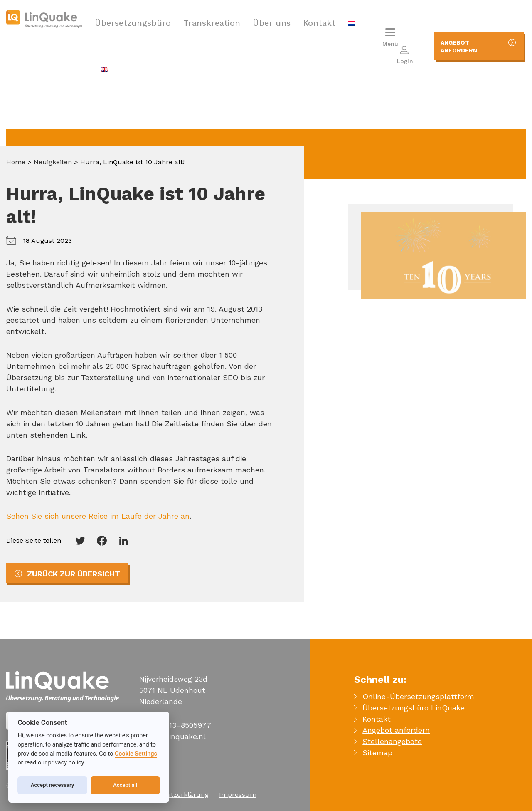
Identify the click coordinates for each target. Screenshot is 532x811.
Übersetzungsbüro (133, 23)
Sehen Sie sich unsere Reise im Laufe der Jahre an (98, 516)
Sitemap (377, 753)
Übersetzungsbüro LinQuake (414, 708)
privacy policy (66, 763)
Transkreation (212, 23)
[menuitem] (352, 23)
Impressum (238, 795)
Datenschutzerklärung (172, 795)
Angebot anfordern (396, 730)
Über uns (272, 23)
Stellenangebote (392, 741)
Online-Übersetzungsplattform (418, 696)
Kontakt (319, 23)
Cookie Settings (136, 754)
